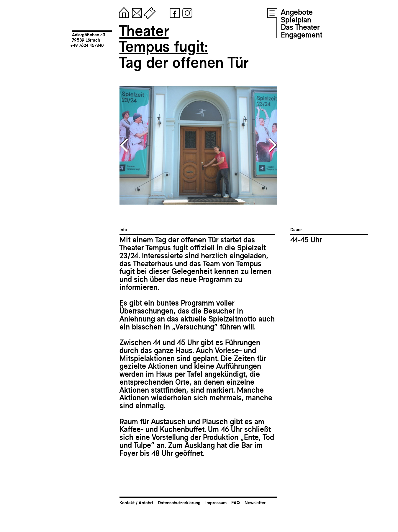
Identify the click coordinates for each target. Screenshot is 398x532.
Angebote (297, 12)
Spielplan (296, 20)
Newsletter (255, 503)
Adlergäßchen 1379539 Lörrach (89, 37)
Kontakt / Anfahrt (136, 503)
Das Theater (300, 27)
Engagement (302, 35)
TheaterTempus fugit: (164, 39)
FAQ (236, 503)
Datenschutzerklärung (179, 503)
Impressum (216, 503)
